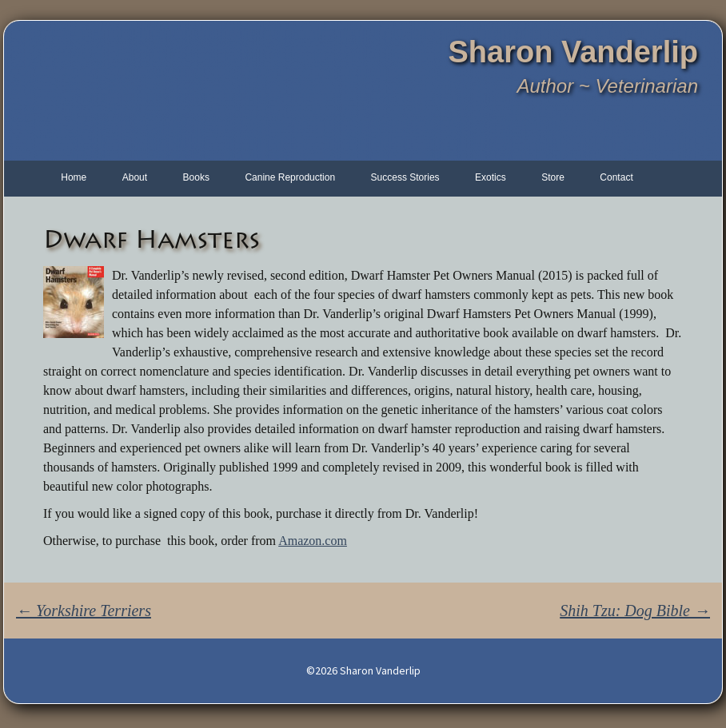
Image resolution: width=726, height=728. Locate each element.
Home (74, 177)
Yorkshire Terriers (84, 611)
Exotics (491, 177)
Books (196, 177)
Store (553, 177)
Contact (616, 177)
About (135, 177)
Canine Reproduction (290, 177)
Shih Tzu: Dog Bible (635, 611)
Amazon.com (313, 541)
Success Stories (405, 177)
